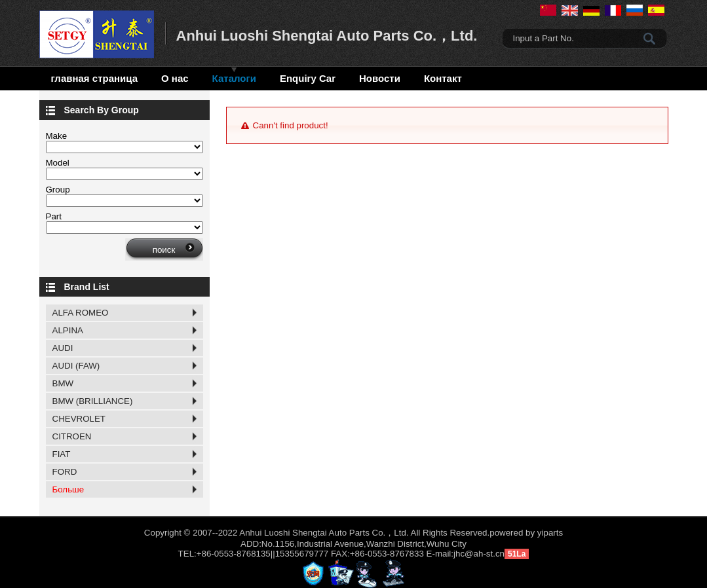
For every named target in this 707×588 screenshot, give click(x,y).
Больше (68, 489)
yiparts (550, 533)
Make (57, 136)
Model (58, 163)
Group (58, 190)
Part (54, 216)
